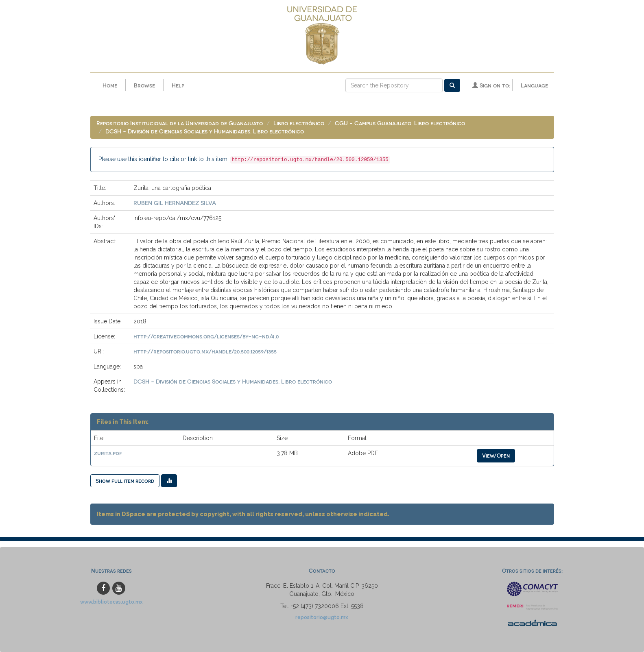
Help (178, 85)
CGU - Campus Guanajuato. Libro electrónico (400, 123)
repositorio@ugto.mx (322, 617)
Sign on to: (491, 85)
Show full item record (125, 481)
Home (110, 85)
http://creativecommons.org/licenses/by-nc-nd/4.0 (206, 336)
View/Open (496, 455)
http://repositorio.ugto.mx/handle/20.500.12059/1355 (205, 351)
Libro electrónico (299, 123)
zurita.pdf (108, 453)
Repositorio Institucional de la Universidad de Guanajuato (180, 123)
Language (534, 85)
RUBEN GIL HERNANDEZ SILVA (175, 203)
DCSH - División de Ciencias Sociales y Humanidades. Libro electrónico (205, 131)
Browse (144, 85)
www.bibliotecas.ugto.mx (111, 602)
